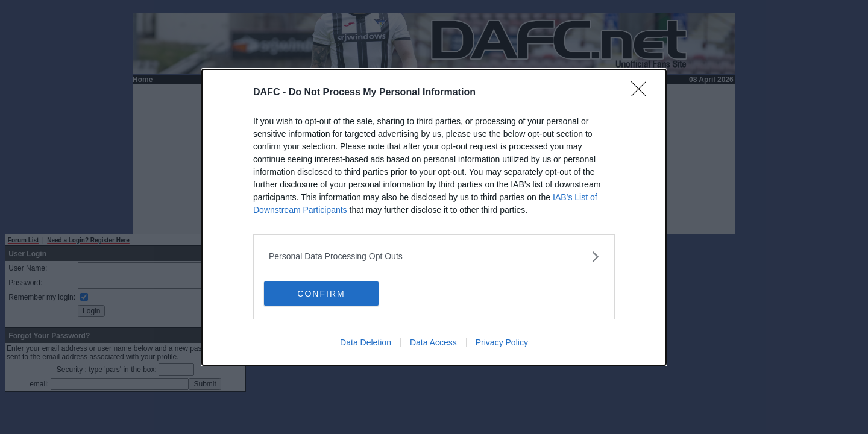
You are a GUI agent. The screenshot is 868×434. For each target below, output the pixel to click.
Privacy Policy (502, 342)
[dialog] (434, 217)
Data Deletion (366, 342)
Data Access (433, 342)
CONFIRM (321, 294)
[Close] (643, 93)
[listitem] (434, 256)
